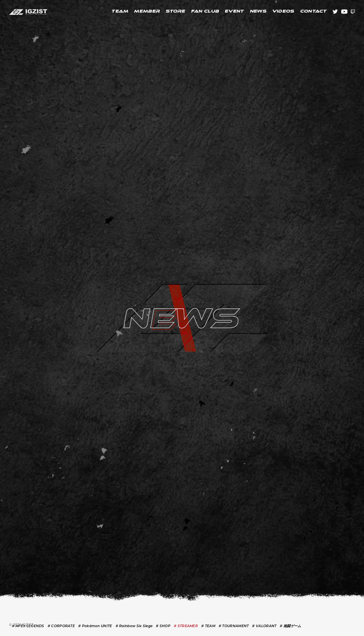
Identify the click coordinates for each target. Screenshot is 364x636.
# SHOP (163, 626)
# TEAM (208, 626)
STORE (175, 11)
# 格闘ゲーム (290, 626)
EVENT (234, 11)
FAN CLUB (205, 11)
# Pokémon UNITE (95, 626)
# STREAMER (186, 626)
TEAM (120, 11)
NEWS (258, 11)
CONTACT (313, 11)
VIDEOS (283, 11)
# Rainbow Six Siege (134, 626)
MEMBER (147, 11)
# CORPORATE (61, 626)
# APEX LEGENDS (28, 626)
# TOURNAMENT (234, 626)
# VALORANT (264, 626)
